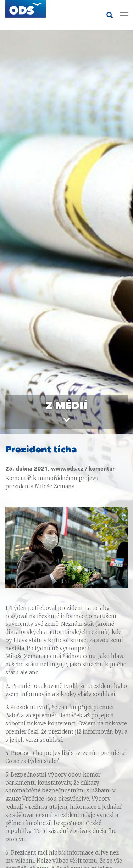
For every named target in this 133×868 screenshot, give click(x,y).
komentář (102, 469)
